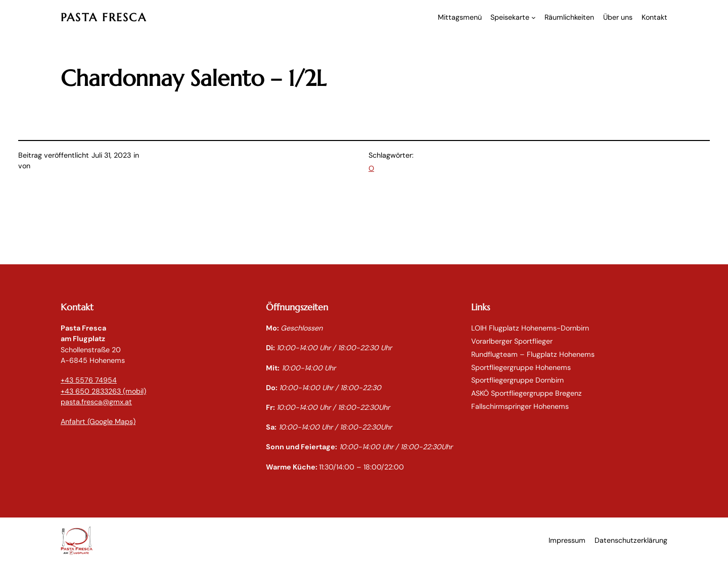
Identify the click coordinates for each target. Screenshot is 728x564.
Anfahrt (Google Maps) (98, 421)
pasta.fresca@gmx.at (96, 402)
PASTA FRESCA (104, 17)
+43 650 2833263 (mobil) (103, 391)
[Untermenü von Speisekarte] (534, 17)
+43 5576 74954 (89, 380)
